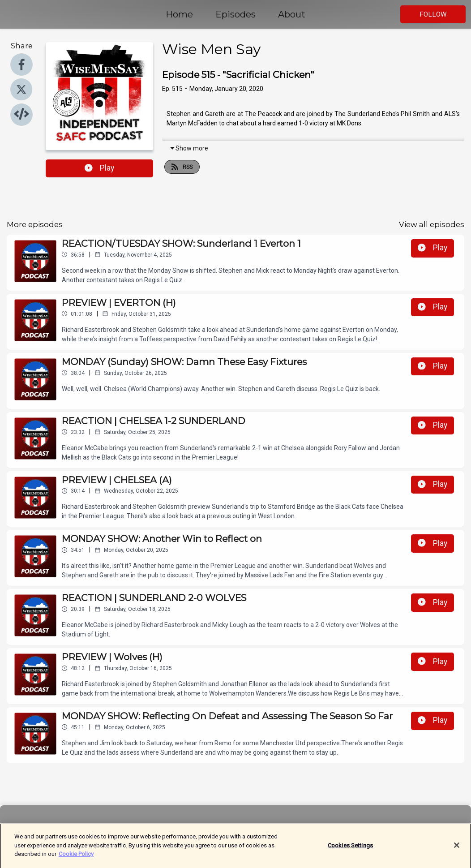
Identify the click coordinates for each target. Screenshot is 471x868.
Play (99, 168)
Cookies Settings (350, 850)
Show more (189, 148)
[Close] (457, 850)
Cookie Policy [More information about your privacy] (76, 859)
